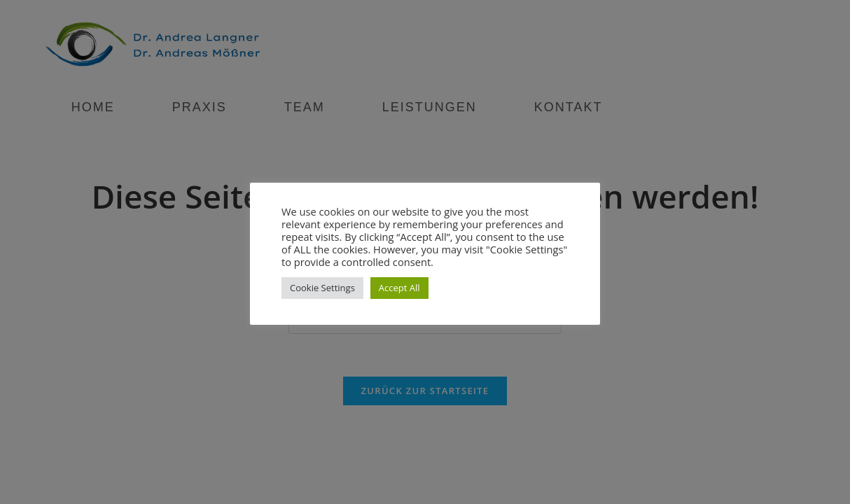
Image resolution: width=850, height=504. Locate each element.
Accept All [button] (399, 288)
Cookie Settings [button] (322, 288)
